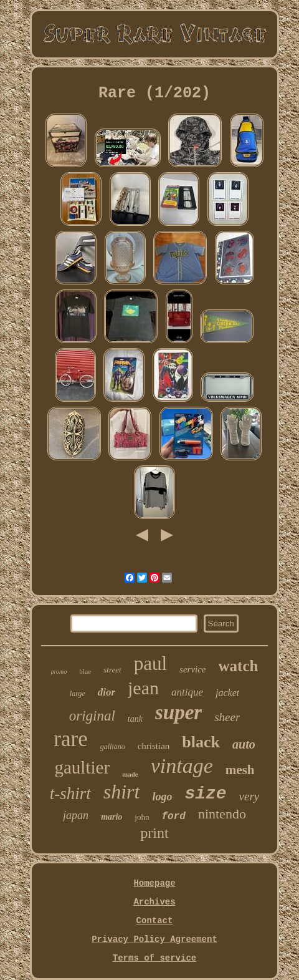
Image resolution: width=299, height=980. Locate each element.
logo (162, 797)
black (201, 742)
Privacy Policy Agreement (154, 939)
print (154, 833)
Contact (155, 921)
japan (76, 815)
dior (107, 692)
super (178, 712)
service (192, 669)
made (130, 774)
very (249, 796)
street (112, 670)
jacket (227, 693)
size (205, 794)
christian (154, 746)
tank (135, 719)
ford (173, 817)
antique (187, 692)
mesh (240, 770)
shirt (122, 792)
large (78, 694)
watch (239, 666)
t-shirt (70, 793)
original (92, 716)
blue (85, 671)
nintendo (222, 814)
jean (143, 688)
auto (244, 744)
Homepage (154, 883)
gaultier (83, 767)
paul (150, 663)
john (142, 817)
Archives (154, 902)
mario (112, 817)
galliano (113, 747)
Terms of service (154, 958)
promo (59, 672)
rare (70, 739)
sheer (227, 717)
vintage (182, 766)
